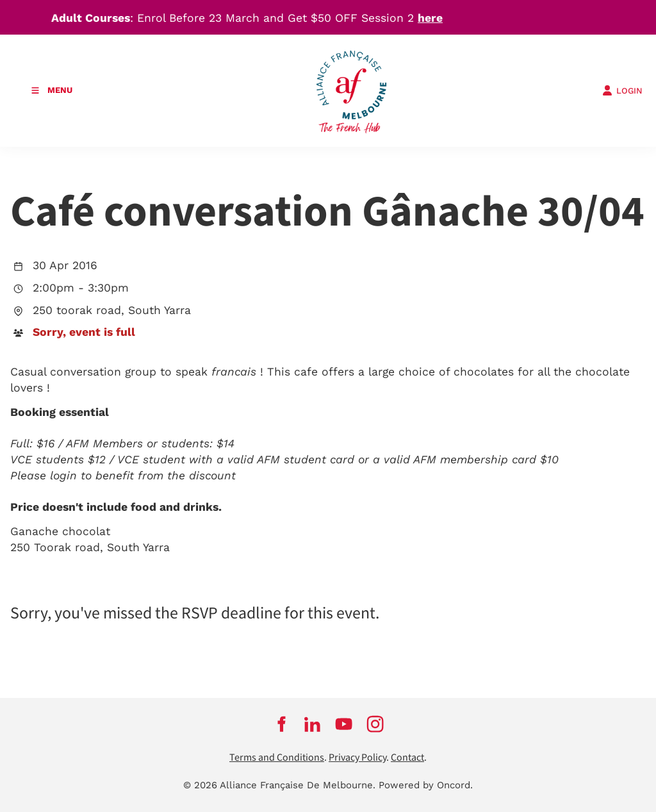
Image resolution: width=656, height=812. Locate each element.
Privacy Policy (357, 758)
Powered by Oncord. (426, 785)
